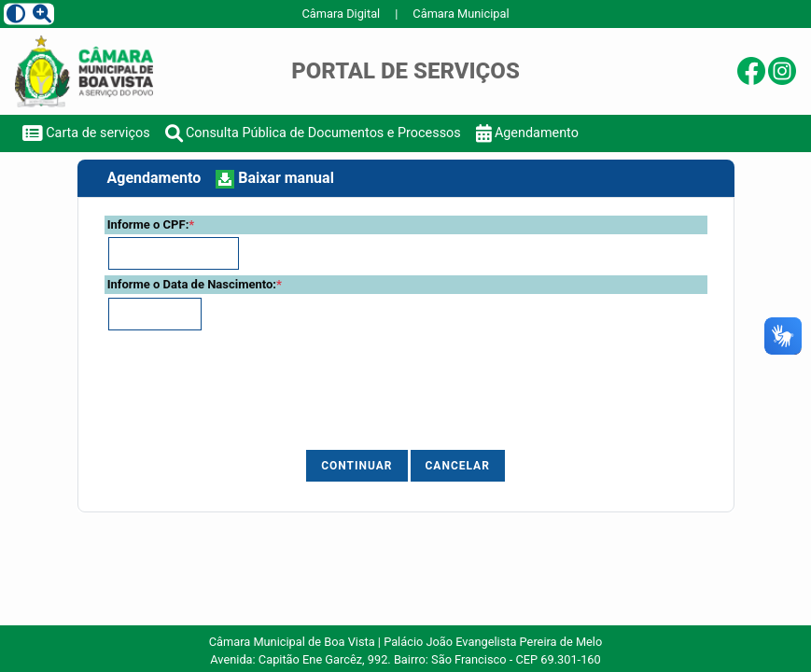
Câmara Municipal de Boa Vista (292, 642)
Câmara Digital (341, 14)
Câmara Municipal (461, 14)
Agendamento (527, 133)
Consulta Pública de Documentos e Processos (313, 133)
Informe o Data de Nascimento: (195, 284)
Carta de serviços (86, 133)
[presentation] (286, 396)
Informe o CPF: (151, 224)
